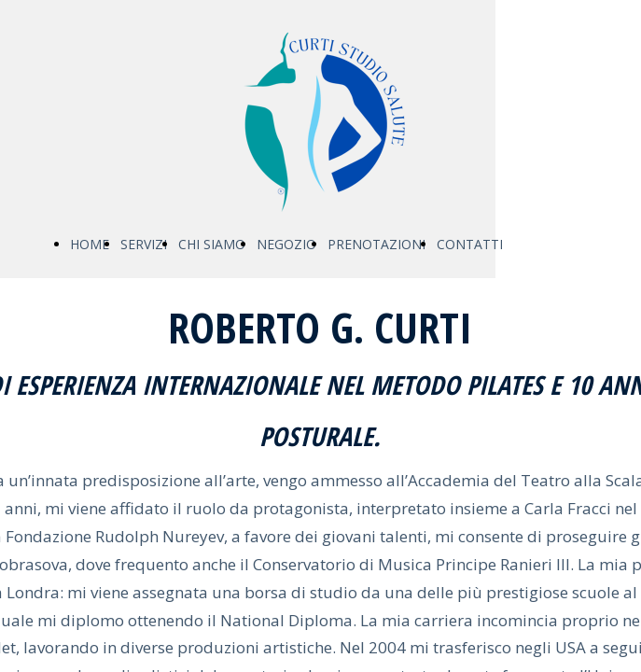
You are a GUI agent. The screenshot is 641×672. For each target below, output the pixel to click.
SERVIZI (144, 244)
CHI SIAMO (212, 244)
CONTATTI (470, 244)
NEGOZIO (286, 244)
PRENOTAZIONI (376, 244)
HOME (90, 244)
